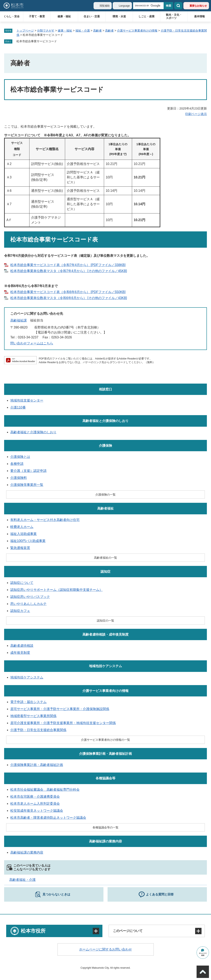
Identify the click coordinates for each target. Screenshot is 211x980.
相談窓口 (105, 389)
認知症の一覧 (105, 621)
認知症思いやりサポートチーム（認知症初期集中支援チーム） (56, 590)
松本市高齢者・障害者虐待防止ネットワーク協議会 (48, 818)
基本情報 (199, 16)
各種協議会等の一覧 (105, 827)
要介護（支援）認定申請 (28, 471)
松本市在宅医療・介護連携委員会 (35, 797)
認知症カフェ (20, 611)
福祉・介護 (83, 31)
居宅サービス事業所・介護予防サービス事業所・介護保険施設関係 (60, 709)
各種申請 (17, 464)
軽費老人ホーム (22, 527)
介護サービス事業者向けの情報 (137, 31)
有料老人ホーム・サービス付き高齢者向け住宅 (45, 520)
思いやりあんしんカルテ (28, 604)
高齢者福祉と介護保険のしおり (105, 421)
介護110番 (18, 407)
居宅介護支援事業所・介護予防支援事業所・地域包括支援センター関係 (63, 723)
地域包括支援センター (27, 400)
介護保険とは (20, 457)
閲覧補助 (105, 6)
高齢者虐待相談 (22, 646)
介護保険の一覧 (105, 495)
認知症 (105, 572)
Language (124, 6)
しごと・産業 (147, 16)
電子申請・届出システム (28, 702)
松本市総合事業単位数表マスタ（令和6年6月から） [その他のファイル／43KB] (69, 298)
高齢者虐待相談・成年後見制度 (105, 634)
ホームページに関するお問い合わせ (105, 949)
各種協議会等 (105, 778)
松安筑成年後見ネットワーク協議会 (37, 811)
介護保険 (105, 446)
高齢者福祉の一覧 (105, 558)
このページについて (128, 931)
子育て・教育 (37, 16)
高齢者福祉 (105, 508)
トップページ (25, 31)
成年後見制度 (20, 653)
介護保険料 (19, 478)
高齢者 (97, 31)
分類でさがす (46, 31)
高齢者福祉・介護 (22, 880)
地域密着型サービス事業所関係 (33, 716)
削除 (60, 41)
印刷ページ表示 (196, 114)
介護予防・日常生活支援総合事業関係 (38, 730)
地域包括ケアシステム (105, 666)
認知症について (22, 583)
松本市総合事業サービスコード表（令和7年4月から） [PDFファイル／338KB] (68, 265)
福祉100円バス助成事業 (28, 541)
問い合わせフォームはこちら (32, 343)
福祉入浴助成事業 (23, 534)
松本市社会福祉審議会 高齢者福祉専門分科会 (45, 790)
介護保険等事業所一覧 (27, 485)
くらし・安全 (12, 16)
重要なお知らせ (198, 6)
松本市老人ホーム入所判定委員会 (35, 804)
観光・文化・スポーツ (174, 16)
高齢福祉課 (19, 320)
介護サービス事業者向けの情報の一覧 (105, 740)
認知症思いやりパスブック (30, 597)
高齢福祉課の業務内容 (105, 841)
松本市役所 (33, 931)
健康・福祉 (64, 16)
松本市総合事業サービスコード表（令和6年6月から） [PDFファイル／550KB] (68, 292)
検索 (178, 6)
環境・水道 (119, 16)
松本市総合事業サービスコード (37, 41)
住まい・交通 (92, 16)
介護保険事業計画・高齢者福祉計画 (105, 754)
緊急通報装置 (20, 548)
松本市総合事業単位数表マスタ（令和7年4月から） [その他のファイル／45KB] (69, 271)
